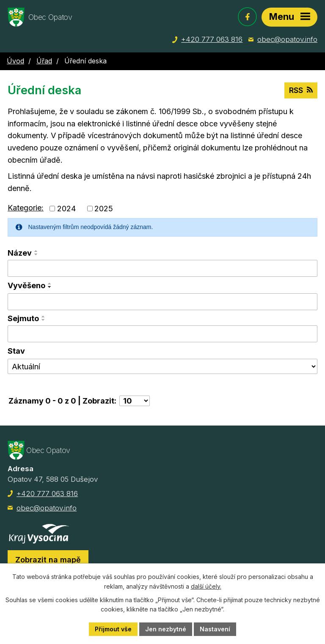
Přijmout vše (113, 629)
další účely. (206, 586)
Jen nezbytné (166, 629)
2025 (104, 209)
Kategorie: (26, 208)
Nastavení (215, 629)
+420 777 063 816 (212, 39)
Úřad (44, 61)
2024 (66, 209)
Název (20, 253)
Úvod (15, 61)
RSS (301, 90)
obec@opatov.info (287, 39)
